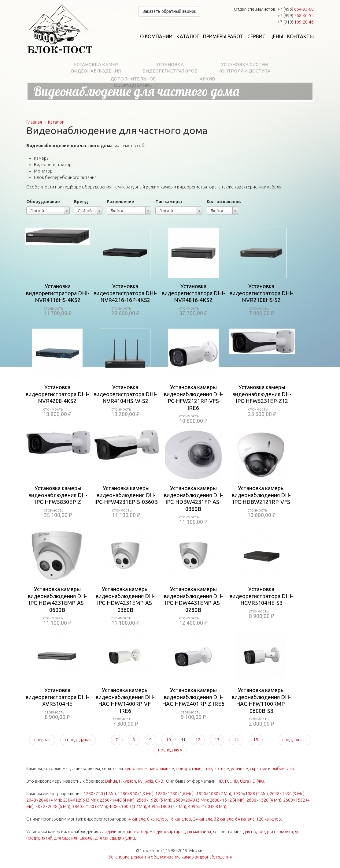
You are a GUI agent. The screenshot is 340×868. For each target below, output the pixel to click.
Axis (149, 781)
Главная (34, 122)
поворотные (189, 769)
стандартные (216, 769)
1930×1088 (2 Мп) (250, 794)
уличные (239, 769)
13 (217, 740)
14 (236, 740)
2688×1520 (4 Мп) (264, 800)
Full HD (232, 781)
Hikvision (127, 781)
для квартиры (170, 832)
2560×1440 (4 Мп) (117, 800)
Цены (276, 36)
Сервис (256, 36)
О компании (156, 36)
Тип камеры (169, 202)
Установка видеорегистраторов (170, 68)
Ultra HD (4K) (252, 781)
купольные (136, 769)
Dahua (111, 781)
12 (198, 740)
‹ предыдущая (78, 740)
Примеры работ (223, 36)
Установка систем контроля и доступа (244, 68)
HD (220, 781)
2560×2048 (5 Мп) (190, 800)
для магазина (198, 832)
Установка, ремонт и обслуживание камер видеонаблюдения (170, 857)
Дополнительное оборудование (133, 82)
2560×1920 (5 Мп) (154, 800)
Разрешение (120, 202)
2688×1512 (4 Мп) (227, 800)
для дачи (108, 832)
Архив (207, 79)
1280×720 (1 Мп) (100, 794)
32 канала (224, 819)
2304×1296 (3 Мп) (80, 800)
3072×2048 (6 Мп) (53, 807)
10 (168, 740)
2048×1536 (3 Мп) (287, 794)
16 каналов (180, 819)
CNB (159, 781)
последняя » (170, 750)
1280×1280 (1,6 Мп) (174, 794)
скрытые (259, 769)
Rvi (141, 781)
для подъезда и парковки (268, 832)
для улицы (128, 838)
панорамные (161, 769)
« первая (42, 740)
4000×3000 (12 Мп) (127, 807)
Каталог (188, 36)
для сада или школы (74, 838)
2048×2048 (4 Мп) (44, 800)
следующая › (294, 740)
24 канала (203, 819)
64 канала (245, 819)
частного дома (140, 832)
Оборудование (43, 202)
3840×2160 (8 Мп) (90, 807)
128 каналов (269, 819)
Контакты (300, 36)
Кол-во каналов (224, 202)
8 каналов (157, 819)
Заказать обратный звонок (169, 11)
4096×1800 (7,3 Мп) (167, 807)
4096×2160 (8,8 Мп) (207, 807)
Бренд (81, 202)
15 (256, 740)
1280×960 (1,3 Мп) (136, 794)
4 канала (137, 819)
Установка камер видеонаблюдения (96, 68)
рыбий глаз (283, 769)
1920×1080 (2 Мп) (214, 794)
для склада (105, 838)
